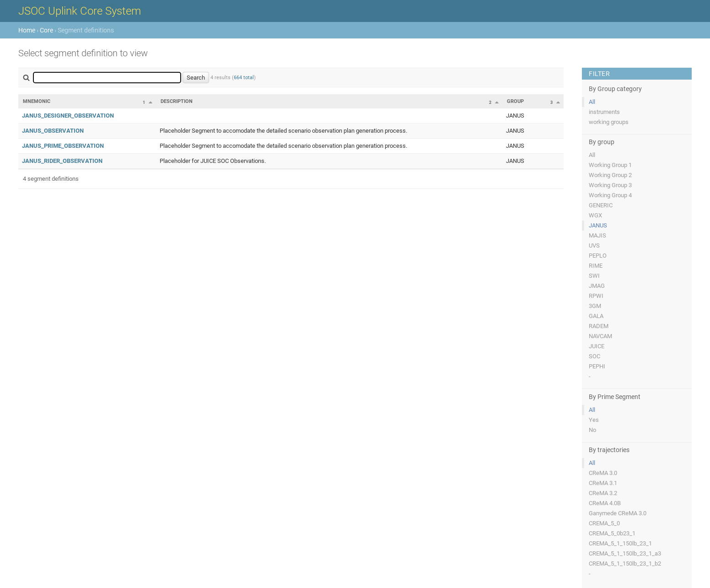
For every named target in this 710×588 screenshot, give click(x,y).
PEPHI (597, 366)
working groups (609, 122)
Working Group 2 (610, 175)
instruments (604, 112)
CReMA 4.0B (605, 503)
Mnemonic (37, 101)
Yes (594, 420)
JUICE (597, 346)
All (592, 102)
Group (515, 101)
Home (27, 30)
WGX (595, 215)
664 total (244, 78)
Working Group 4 (610, 195)
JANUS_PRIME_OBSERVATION (63, 146)
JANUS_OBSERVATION (53, 131)
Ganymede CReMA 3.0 (618, 513)
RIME (596, 266)
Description (177, 101)
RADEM (599, 326)
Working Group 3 (610, 185)
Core (46, 30)
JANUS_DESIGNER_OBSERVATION (68, 116)
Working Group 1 (610, 165)
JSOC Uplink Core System (80, 11)
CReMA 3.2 (603, 493)
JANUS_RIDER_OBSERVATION (62, 161)
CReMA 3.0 (603, 473)
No (592, 430)
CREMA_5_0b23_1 (612, 533)
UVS (594, 245)
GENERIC (601, 205)
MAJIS (597, 235)
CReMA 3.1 (603, 483)
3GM (595, 306)
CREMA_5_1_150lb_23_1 (620, 543)
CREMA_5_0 (604, 523)
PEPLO (598, 256)
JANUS (598, 225)
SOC (594, 356)
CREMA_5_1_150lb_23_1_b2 (625, 564)
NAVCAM (600, 336)
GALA (596, 316)
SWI (594, 276)
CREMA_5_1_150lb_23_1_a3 (625, 553)
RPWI (596, 296)
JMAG (597, 286)
